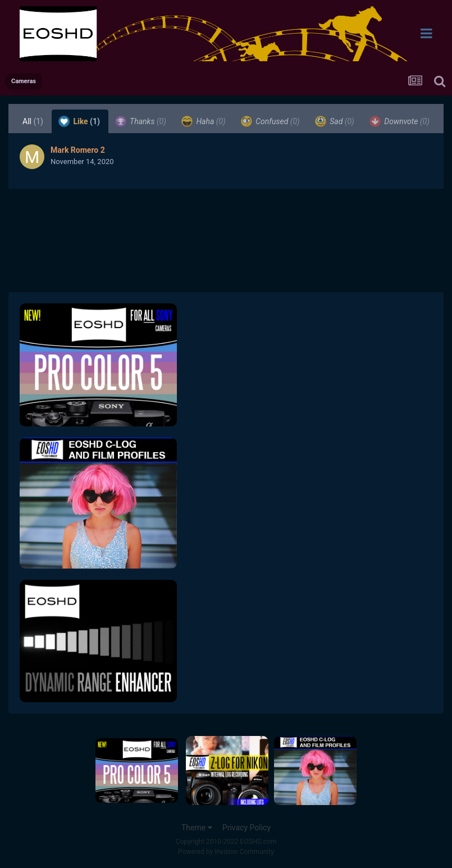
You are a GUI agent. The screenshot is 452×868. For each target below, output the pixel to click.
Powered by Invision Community (226, 852)
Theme (197, 828)
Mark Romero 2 (78, 150)
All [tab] (33, 121)
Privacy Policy (246, 828)
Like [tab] (79, 121)
